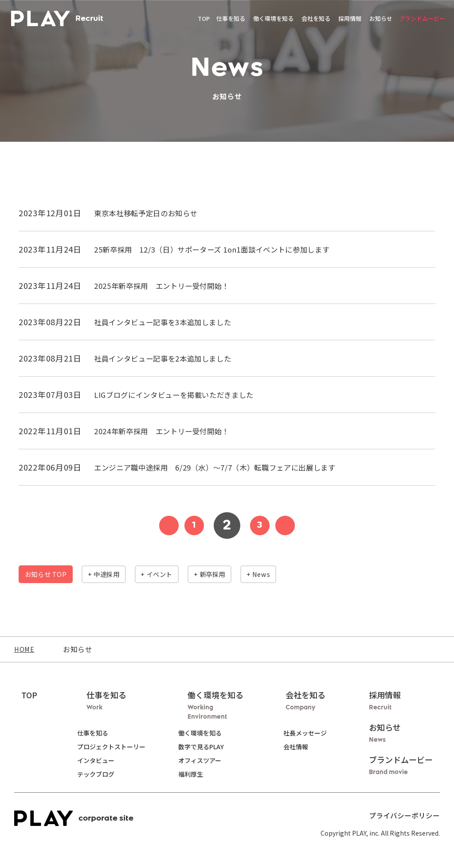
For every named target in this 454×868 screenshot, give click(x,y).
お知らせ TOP (52, 574)
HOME (25, 649)
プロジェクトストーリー (108, 747)
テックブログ (92, 774)
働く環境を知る (207, 733)
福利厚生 (198, 774)
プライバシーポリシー (409, 815)
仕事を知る (89, 733)
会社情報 (299, 747)
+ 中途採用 (122, 574)
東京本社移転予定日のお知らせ (152, 213)
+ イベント (187, 574)
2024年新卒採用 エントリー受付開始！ (170, 431)
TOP (204, 22)
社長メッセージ (309, 733)
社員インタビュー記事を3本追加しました (171, 322)
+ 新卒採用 (251, 574)
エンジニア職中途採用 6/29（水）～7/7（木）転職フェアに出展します (230, 467)
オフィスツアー (207, 760)
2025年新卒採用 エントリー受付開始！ (170, 285)
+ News (311, 574)
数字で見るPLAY (208, 747)
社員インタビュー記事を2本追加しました (171, 358)
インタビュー (92, 760)
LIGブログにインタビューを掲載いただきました (184, 394)
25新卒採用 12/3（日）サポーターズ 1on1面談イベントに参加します (226, 249)
